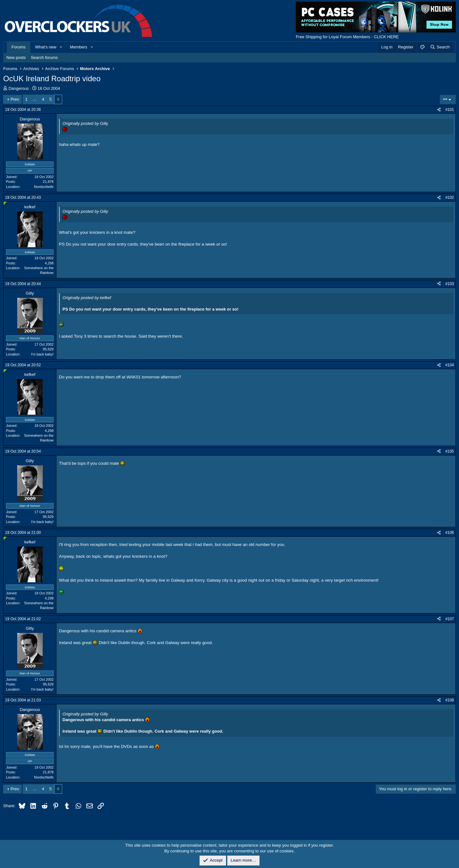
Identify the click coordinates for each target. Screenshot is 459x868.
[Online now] (5, 203)
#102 (450, 197)
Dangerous (19, 88)
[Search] (440, 47)
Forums (18, 47)
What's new (46, 47)
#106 (450, 533)
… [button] (35, 99)
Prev (15, 99)
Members (78, 47)
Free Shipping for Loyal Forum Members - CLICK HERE (347, 37)
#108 (450, 700)
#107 (450, 619)
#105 (450, 451)
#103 (450, 284)
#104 (450, 365)
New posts (16, 57)
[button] (61, 47)
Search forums (44, 57)
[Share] (439, 110)
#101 (450, 110)
